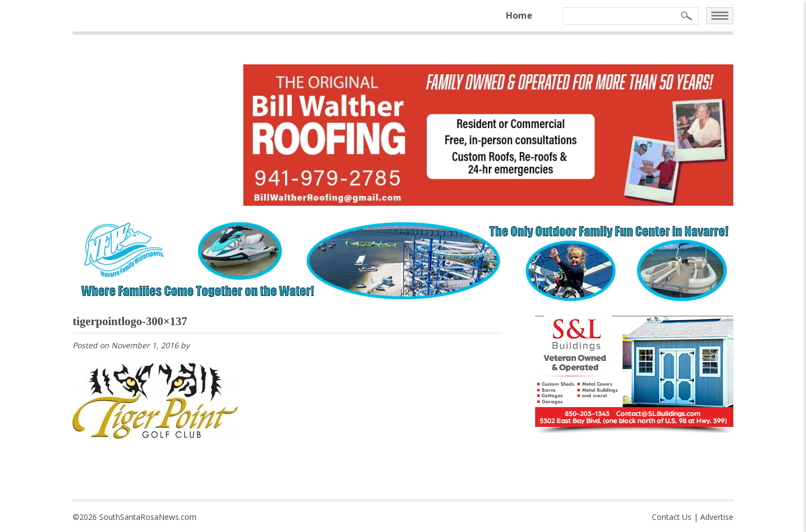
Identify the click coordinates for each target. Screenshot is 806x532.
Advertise (717, 517)
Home (519, 15)
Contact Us (672, 517)
